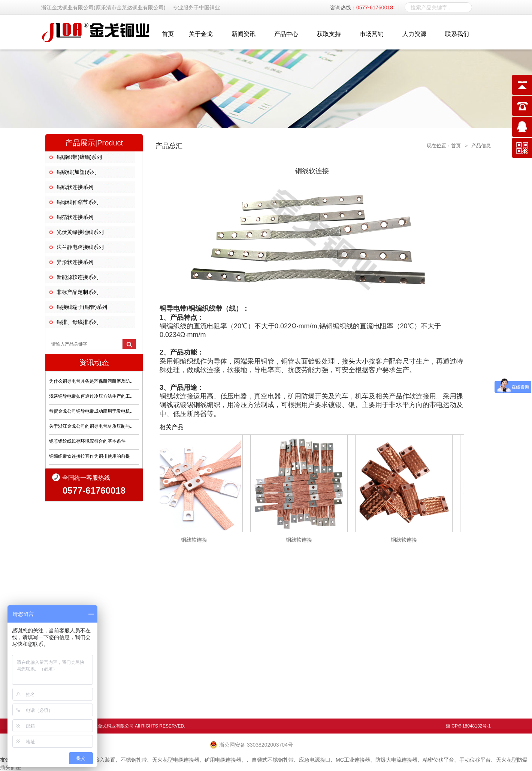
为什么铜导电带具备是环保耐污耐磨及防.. (91, 381)
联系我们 (457, 34)
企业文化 (260, 626)
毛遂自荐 (453, 641)
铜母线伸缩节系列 (78, 202)
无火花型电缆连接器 (176, 760)
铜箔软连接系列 (75, 217)
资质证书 (337, 633)
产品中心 (286, 34)
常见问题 (298, 633)
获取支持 (329, 34)
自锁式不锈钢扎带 (273, 760)
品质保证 (375, 626)
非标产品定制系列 (78, 292)
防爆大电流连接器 (396, 760)
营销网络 (414, 618)
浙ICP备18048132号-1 (468, 726)
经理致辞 (260, 633)
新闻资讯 (244, 34)
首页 (168, 34)
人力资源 (414, 34)
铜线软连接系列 (75, 187)
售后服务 (375, 618)
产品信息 (481, 146)
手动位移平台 (475, 760)
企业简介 (260, 618)
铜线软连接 (197, 540)
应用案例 (414, 633)
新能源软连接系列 (78, 277)
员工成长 (453, 626)
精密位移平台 (438, 760)
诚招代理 (414, 641)
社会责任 (260, 641)
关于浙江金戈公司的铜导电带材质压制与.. (91, 426)
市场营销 (372, 34)
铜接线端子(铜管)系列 (82, 307)
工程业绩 (414, 626)
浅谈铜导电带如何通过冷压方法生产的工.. (91, 396)
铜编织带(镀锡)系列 (79, 157)
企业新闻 (298, 618)
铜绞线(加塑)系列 (77, 172)
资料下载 (337, 641)
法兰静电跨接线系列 (80, 247)
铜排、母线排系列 (78, 322)
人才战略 (453, 618)
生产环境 (337, 626)
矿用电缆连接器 (223, 760)
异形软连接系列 (75, 262)
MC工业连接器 (353, 760)
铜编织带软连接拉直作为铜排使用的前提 (90, 456)
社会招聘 (453, 633)
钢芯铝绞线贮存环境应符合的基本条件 (87, 441)
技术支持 (375, 633)
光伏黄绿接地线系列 (80, 232)
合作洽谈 (375, 641)
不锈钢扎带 (134, 760)
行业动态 (298, 626)
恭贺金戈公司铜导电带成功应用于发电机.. (91, 411)
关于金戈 (201, 34)
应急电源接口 (315, 760)
